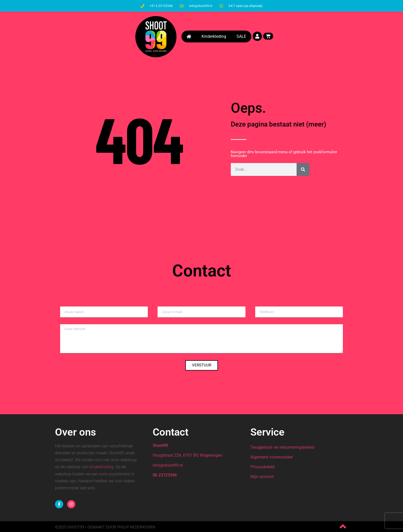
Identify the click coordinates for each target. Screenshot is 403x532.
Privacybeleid (262, 467)
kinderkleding (101, 467)
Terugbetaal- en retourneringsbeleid (282, 447)
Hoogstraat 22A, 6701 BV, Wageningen (187, 455)
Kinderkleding (214, 35)
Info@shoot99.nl (168, 465)
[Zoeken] (303, 169)
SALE (241, 35)
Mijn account (262, 477)
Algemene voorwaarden (272, 457)
